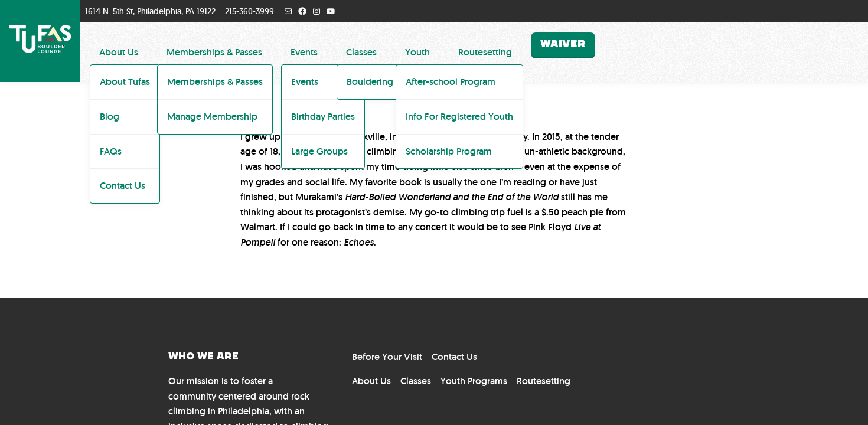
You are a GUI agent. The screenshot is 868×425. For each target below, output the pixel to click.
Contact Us (454, 357)
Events (304, 52)
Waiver (563, 44)
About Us (119, 52)
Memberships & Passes (214, 52)
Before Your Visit (387, 357)
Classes (361, 52)
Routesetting (485, 52)
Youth (417, 52)
